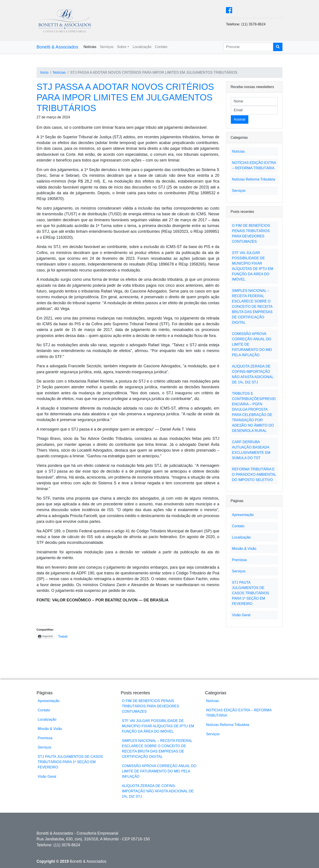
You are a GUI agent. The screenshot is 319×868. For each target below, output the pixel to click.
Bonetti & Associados (57, 47)
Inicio (44, 72)
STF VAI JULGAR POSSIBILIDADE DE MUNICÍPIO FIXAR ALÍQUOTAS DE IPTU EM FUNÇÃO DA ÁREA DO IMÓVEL (158, 726)
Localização (142, 47)
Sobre (122, 47)
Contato (161, 47)
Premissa (239, 560)
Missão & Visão (244, 549)
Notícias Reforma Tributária (254, 179)
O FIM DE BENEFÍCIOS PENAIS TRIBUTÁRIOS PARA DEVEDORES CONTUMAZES (150, 706)
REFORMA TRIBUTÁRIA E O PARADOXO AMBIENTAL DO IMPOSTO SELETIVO (254, 474)
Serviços (107, 47)
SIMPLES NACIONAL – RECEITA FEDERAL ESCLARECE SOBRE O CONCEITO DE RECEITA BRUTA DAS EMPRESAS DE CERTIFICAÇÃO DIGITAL (252, 307)
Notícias (90, 47)
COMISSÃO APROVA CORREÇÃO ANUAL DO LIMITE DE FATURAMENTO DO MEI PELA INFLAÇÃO (159, 771)
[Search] (248, 47)
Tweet (63, 636)
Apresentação (243, 515)
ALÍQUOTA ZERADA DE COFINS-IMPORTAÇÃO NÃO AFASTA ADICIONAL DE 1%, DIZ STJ (158, 791)
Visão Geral (241, 615)
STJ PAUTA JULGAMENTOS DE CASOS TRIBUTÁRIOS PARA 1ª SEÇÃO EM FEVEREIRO (251, 593)
